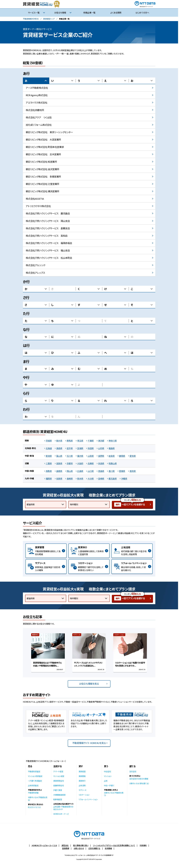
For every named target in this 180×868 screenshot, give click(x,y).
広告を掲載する (94, 848)
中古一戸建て (109, 785)
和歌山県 (113, 463)
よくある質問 (116, 13)
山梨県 (91, 456)
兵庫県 (91, 463)
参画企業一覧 (89, 13)
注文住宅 (133, 771)
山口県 (91, 471)
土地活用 (82, 785)
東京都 (101, 441)
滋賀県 (59, 463)
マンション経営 (59, 776)
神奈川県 (113, 441)
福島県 (112, 448)
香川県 (112, 471)
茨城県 (49, 441)
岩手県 (70, 448)
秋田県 (91, 448)
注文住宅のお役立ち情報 (139, 779)
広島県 (80, 471)
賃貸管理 (82, 776)
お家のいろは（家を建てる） (139, 783)
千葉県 (91, 441)
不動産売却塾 (33, 793)
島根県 (59, 471)
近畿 (27, 463)
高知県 (133, 471)
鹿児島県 (113, 479)
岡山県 (70, 471)
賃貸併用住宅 (59, 781)
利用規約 (143, 845)
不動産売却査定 (34, 771)
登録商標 (66, 848)
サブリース (82, 790)
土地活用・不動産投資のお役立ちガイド (63, 808)
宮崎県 (101, 479)
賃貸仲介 (82, 781)
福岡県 (49, 479)
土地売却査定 (33, 785)
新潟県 (49, 456)
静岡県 (122, 456)
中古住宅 (107, 771)
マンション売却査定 (35, 776)
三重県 (49, 463)
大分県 (91, 479)
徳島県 (101, 471)
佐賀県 (59, 479)
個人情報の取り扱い (81, 845)
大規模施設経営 (59, 795)
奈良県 (101, 463)
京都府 (70, 463)
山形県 (101, 448)
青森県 (59, 448)
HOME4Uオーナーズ (61, 814)
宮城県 (80, 448)
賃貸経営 (82, 771)
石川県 (70, 456)
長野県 (101, 456)
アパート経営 (58, 771)
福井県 (80, 456)
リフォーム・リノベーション (88, 799)
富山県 (59, 456)
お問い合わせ (79, 848)
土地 (106, 781)
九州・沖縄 (29, 478)
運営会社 (65, 845)
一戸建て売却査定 (35, 781)
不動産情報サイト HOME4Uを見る (89, 743)
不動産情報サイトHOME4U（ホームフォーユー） (46, 761)
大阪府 (80, 463)
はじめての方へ (142, 13)
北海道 (49, 448)
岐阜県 (112, 456)
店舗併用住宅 (59, 785)
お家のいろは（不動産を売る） (38, 799)
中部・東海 (29, 456)
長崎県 (70, 479)
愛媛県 (122, 471)
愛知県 (133, 456)
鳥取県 (49, 471)
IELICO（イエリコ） (35, 807)
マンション (108, 776)
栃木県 (59, 441)
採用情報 (108, 848)
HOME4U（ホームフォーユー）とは (44, 845)
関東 (27, 440)
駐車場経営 (58, 799)
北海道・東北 (30, 448)
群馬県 (70, 441)
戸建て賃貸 (58, 790)
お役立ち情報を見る (89, 684)
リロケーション (84, 795)
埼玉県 (80, 441)
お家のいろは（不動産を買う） (114, 794)
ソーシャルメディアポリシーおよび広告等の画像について (114, 845)
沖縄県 (124, 479)
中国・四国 (29, 471)
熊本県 (80, 479)
